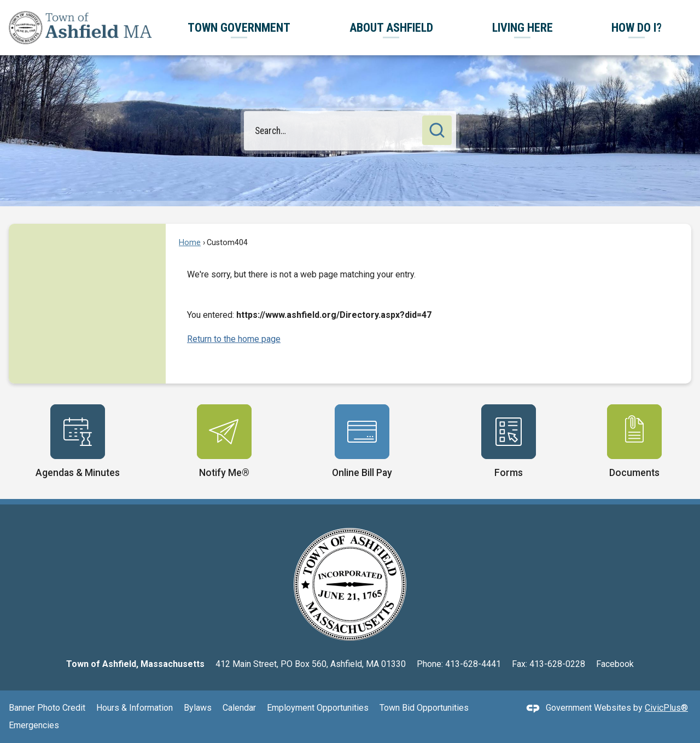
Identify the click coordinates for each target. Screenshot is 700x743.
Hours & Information (135, 708)
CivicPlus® (666, 708)
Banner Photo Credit (47, 708)
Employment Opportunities (318, 708)
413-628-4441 (473, 664)
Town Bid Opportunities (424, 708)
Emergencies (34, 725)
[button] (437, 130)
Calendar (239, 708)
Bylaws (198, 708)
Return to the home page (234, 339)
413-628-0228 (557, 664)
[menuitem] (239, 28)
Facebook (615, 664)
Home (190, 243)
